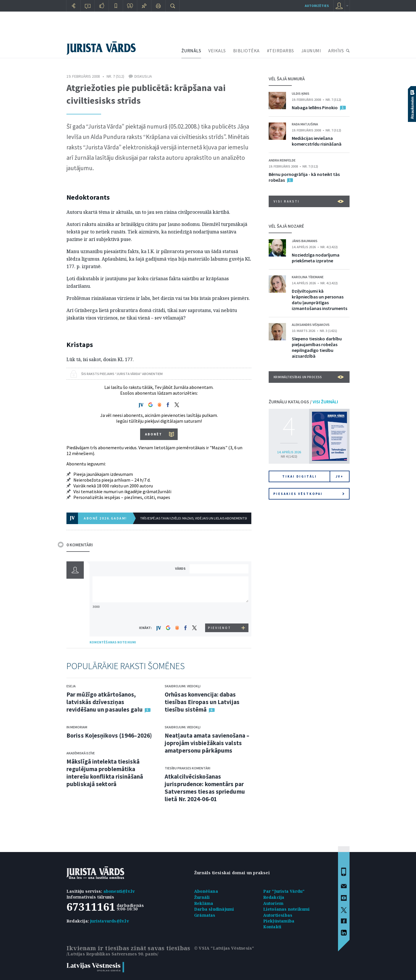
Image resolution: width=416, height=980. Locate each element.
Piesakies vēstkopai (309, 494)
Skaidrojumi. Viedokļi (183, 686)
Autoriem (273, 903)
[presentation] (220, 613)
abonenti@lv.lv (119, 891)
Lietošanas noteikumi (287, 909)
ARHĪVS (336, 51)
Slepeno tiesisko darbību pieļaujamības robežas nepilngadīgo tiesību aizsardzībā (317, 347)
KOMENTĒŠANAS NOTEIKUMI (113, 642)
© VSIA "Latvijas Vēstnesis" (224, 948)
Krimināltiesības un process (309, 377)
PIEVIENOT (220, 628)
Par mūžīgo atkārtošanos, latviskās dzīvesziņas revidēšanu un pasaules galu (105, 702)
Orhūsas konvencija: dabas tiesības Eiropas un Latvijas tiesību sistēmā (202, 702)
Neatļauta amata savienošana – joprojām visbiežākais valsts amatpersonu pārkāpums (207, 743)
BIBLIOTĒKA (246, 51)
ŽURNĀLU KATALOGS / (303, 402)
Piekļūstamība (279, 921)
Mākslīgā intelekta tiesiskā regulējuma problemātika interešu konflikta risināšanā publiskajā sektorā (105, 773)
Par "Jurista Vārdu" (284, 891)
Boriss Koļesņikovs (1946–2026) (109, 735)
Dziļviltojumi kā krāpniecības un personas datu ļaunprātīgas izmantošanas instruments (320, 300)
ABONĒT (154, 434)
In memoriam (77, 727)
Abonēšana (206, 891)
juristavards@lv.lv (109, 921)
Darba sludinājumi (214, 909)
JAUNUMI (311, 51)
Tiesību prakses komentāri (187, 768)
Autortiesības (278, 915)
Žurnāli (202, 897)
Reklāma (204, 903)
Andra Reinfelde (282, 160)
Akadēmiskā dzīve (81, 753)
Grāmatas (205, 915)
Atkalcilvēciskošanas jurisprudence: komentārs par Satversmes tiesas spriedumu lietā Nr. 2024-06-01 (205, 788)
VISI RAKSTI (309, 201)
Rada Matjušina (305, 124)
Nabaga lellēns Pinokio (315, 107)
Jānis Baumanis (305, 241)
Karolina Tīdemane (308, 277)
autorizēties (317, 6)
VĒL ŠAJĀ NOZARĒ (286, 226)
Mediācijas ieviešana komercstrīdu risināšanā (317, 141)
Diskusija (143, 76)
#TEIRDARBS (281, 51)
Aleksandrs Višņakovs (311, 325)
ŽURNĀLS (191, 51)
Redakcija (274, 897)
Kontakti (272, 927)
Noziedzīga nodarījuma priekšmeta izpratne (316, 258)
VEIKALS (217, 51)
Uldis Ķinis (301, 93)
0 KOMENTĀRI (80, 545)
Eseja (71, 686)
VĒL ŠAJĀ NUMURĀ (287, 79)
